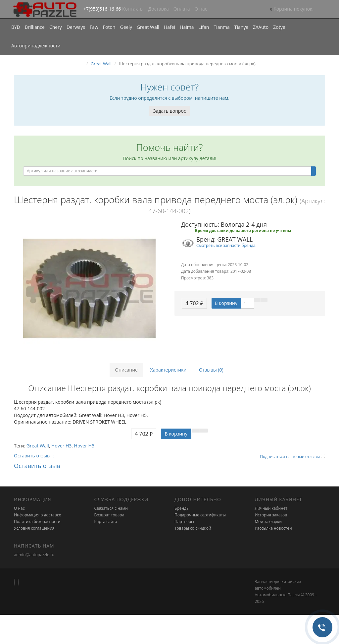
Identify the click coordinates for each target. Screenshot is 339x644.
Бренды (182, 508)
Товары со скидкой (193, 528)
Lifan (204, 27)
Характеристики (169, 370)
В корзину (226, 303)
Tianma (221, 27)
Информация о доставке (38, 515)
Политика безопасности (37, 522)
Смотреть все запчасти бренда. (226, 245)
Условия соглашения (34, 528)
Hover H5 (84, 446)
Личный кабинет (271, 508)
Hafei (169, 27)
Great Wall (148, 27)
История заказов (271, 515)
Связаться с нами (111, 508)
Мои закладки (268, 522)
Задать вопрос (169, 111)
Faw (94, 27)
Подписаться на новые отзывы (290, 457)
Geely (126, 27)
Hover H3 (61, 446)
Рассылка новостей (273, 528)
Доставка (159, 9)
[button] (292, 9)
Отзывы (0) (211, 370)
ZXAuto (261, 27)
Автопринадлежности (36, 46)
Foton (109, 27)
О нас (201, 9)
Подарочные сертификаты (200, 515)
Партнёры (184, 522)
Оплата (182, 9)
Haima (187, 27)
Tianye (242, 27)
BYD (16, 27)
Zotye (279, 27)
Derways (76, 27)
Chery (56, 27)
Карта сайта (106, 522)
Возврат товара (109, 515)
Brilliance (35, 27)
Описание (126, 370)
